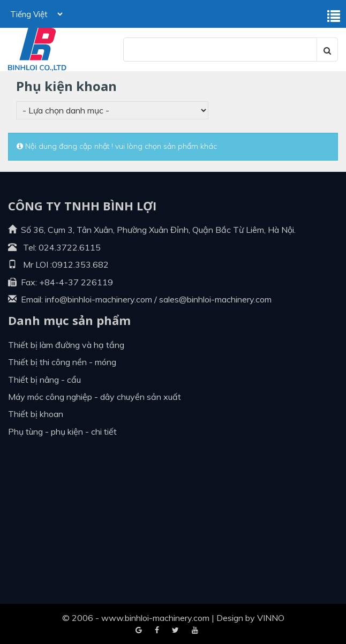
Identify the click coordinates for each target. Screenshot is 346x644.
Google (157, 631)
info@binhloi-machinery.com (99, 299)
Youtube (175, 631)
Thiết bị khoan (36, 414)
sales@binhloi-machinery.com (215, 299)
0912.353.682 (80, 264)
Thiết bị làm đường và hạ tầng (66, 345)
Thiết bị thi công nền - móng (62, 362)
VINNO (271, 618)
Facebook (139, 631)
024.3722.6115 (70, 247)
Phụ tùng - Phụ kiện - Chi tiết (62, 431)
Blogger (195, 631)
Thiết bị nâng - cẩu (44, 380)
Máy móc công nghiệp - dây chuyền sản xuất (95, 397)
